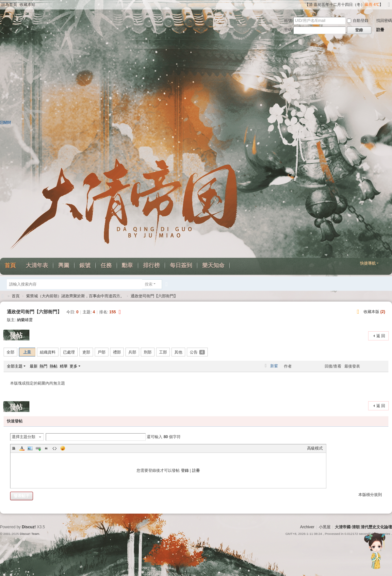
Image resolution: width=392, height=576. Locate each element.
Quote (46, 448)
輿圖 (64, 265)
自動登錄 (358, 21)
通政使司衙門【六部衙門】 (154, 296)
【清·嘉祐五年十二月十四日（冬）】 (344, 5)
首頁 (16, 296)
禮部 (117, 352)
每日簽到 (181, 265)
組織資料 (48, 352)
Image (30, 448)
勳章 (127, 265)
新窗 (274, 366)
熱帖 (54, 366)
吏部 (86, 352)
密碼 (288, 30)
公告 (197, 352)
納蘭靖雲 (25, 320)
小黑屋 (325, 527)
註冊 (380, 30)
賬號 (288, 21)
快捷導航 (368, 263)
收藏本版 (374, 312)
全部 (10, 352)
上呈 (27, 352)
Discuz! (29, 527)
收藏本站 (27, 5)
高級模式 (315, 448)
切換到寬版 (389, 7)
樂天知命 (213, 265)
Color (22, 448)
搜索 (149, 284)
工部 (163, 352)
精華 (64, 366)
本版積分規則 (370, 495)
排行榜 (151, 265)
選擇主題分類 (24, 437)
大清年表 (37, 265)
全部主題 (15, 366)
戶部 (102, 352)
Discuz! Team (29, 534)
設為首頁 (9, 5)
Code (55, 448)
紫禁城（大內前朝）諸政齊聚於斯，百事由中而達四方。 (75, 296)
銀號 (85, 265)
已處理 (69, 352)
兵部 (132, 352)
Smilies (63, 448)
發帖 (17, 335)
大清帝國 (3, 296)
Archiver (307, 527)
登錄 (185, 470)
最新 (34, 366)
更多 (73, 366)
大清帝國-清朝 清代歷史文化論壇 (363, 527)
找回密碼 (384, 21)
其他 (178, 352)
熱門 (43, 366)
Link (38, 448)
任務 (106, 265)
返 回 (381, 336)
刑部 (148, 352)
